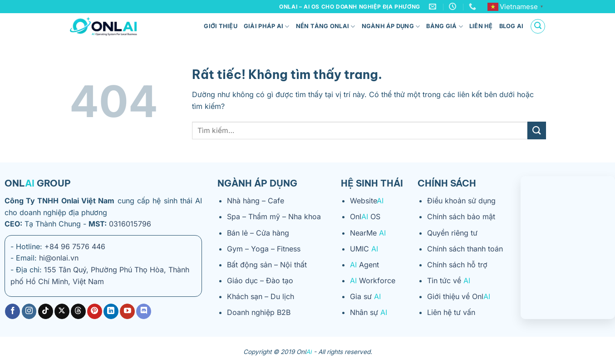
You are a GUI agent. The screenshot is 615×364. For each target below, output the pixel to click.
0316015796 (130, 224)
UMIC (364, 249)
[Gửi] (536, 130)
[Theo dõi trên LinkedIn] (111, 311)
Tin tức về (449, 280)
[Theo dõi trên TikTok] (46, 311)
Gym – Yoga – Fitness (264, 249)
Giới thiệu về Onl (459, 296)
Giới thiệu (221, 26)
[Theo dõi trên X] (62, 311)
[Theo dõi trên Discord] (144, 311)
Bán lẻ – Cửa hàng (258, 233)
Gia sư (365, 296)
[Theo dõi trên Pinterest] (95, 311)
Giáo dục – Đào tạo (260, 280)
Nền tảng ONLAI (326, 27)
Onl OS (365, 216)
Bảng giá (445, 27)
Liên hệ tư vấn (451, 312)
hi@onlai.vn (59, 258)
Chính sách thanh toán (465, 249)
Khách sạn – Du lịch (261, 296)
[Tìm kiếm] (538, 26)
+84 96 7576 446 (75, 246)
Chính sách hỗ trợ (457, 265)
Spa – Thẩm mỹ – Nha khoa (274, 216)
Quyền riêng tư (452, 233)
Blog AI (512, 26)
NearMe (368, 233)
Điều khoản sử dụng (461, 201)
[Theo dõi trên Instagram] (29, 311)
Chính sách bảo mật (461, 216)
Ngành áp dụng (391, 27)
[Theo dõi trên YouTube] (127, 311)
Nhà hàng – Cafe (256, 201)
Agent (364, 265)
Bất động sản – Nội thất (267, 265)
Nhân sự (369, 312)
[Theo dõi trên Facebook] (12, 311)
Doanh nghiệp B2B (259, 312)
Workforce (373, 280)
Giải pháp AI (267, 27)
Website (367, 201)
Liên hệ (481, 26)
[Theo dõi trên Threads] (78, 311)
